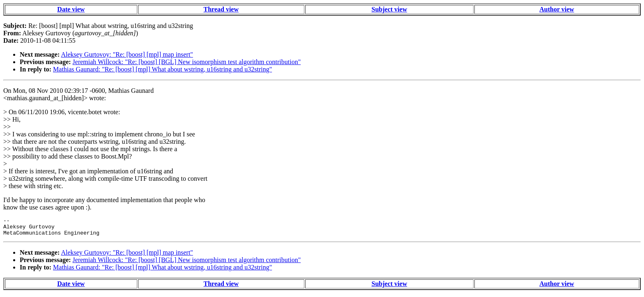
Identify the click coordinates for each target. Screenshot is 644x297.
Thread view (221, 9)
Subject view (390, 9)
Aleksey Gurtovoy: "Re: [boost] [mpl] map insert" (127, 54)
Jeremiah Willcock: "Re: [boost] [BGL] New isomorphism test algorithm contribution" (187, 62)
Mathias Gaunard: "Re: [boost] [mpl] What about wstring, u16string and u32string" (162, 69)
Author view (557, 9)
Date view (71, 9)
